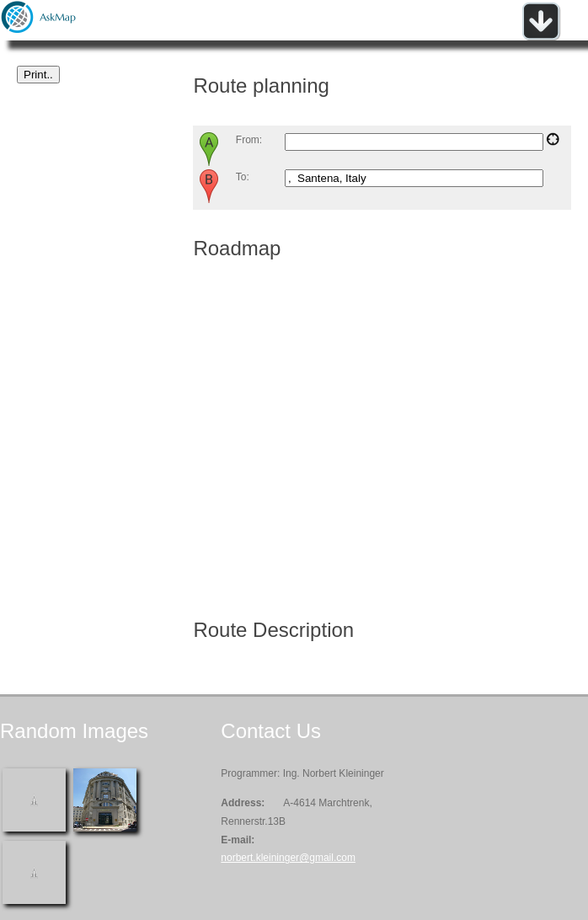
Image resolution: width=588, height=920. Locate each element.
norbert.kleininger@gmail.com (288, 858)
